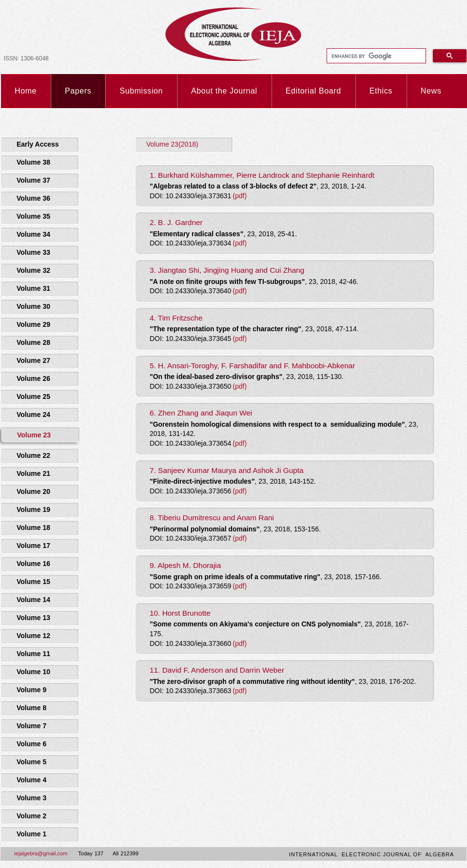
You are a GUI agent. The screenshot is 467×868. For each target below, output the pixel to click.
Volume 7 (31, 726)
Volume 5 (31, 762)
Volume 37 (33, 180)
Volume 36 (33, 198)
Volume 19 (33, 509)
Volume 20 (33, 491)
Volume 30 (33, 306)
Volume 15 (33, 582)
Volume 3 (31, 798)
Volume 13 (33, 618)
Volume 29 (33, 324)
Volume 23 (34, 435)
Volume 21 (33, 473)
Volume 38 (33, 162)
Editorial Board (313, 91)
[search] (375, 56)
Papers (78, 91)
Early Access (38, 144)
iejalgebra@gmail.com (41, 853)
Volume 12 (33, 636)
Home (26, 91)
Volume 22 (33, 455)
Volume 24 (33, 415)
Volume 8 (31, 708)
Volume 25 (33, 396)
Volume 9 (31, 690)
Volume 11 (33, 654)
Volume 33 (33, 252)
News (431, 91)
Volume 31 (33, 288)
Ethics (381, 91)
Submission (141, 91)
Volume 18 (33, 528)
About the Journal (224, 91)
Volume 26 (33, 378)
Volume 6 (31, 744)
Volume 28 (33, 342)
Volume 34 (33, 234)
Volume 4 (31, 780)
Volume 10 (33, 672)
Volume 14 (33, 600)
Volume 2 (31, 816)
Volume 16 (33, 564)
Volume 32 (33, 270)
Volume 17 (33, 546)
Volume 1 (31, 834)
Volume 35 (33, 216)
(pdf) (240, 196)
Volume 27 (33, 360)
